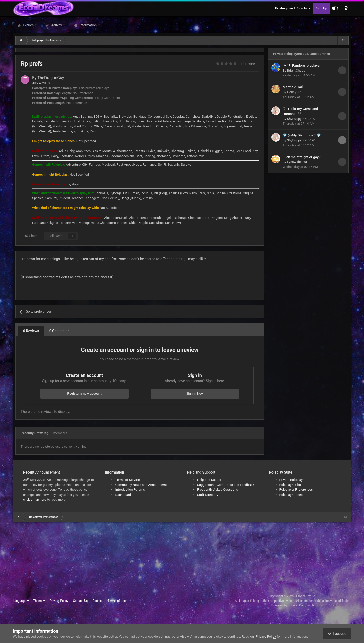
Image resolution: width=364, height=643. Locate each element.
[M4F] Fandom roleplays (301, 65)
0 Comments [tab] (59, 331)
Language (21, 601)
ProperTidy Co (306, 596)
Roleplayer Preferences (296, 490)
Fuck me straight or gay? (302, 157)
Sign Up (321, 8)
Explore (28, 25)
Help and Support (210, 480)
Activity (56, 25)
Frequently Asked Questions (218, 490)
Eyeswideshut (297, 162)
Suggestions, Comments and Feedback (226, 485)
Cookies (98, 601)
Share (31, 236)
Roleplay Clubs (290, 485)
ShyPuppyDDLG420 (301, 119)
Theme (39, 601)
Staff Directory (208, 495)
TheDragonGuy (51, 78)
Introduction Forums (130, 490)
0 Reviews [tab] (31, 331)
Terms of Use (117, 601)
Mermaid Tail (293, 87)
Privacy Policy (59, 601)
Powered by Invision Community (293, 605)
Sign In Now (195, 393)
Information (88, 25)
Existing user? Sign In (293, 8)
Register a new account (84, 393)
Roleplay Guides (291, 495)
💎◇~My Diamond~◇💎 (302, 135)
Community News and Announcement (143, 485)
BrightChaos (296, 70)
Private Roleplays (292, 480)
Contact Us (80, 601)
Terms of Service (128, 480)
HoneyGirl (294, 92)
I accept (337, 634)
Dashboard (123, 495)
